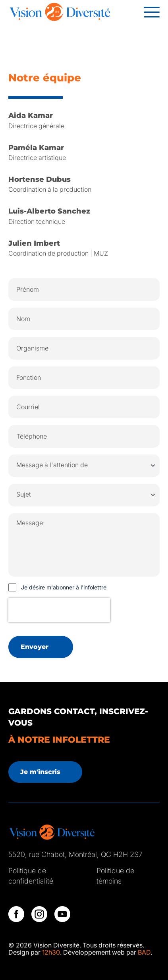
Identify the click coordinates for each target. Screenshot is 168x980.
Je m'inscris (40, 772)
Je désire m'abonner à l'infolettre (64, 587)
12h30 (51, 952)
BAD (144, 952)
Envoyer (35, 647)
